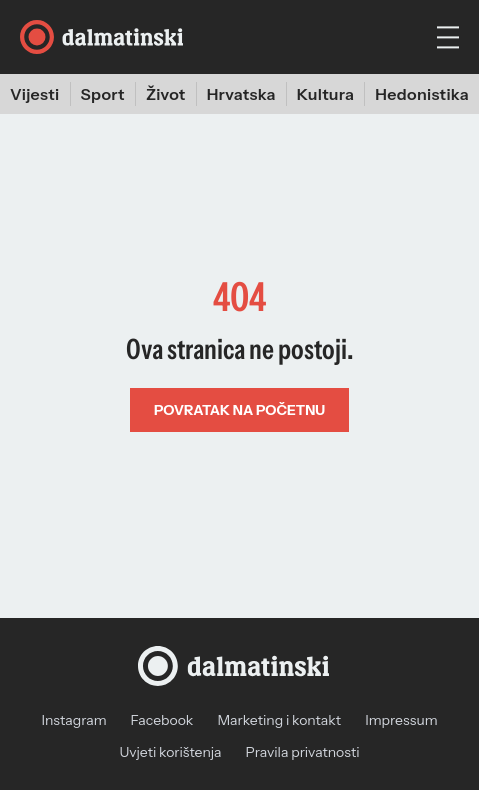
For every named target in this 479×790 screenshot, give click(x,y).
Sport (103, 94)
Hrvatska (241, 94)
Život (166, 94)
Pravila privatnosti (303, 752)
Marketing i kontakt (279, 720)
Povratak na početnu (239, 410)
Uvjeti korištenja (170, 752)
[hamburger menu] (448, 37)
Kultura (326, 94)
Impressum (401, 720)
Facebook (162, 720)
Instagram (73, 720)
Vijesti (35, 94)
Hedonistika (422, 94)
